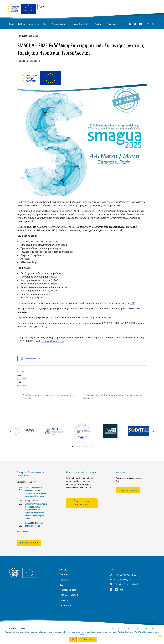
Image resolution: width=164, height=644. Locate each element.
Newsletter (121, 473)
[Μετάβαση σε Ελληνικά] (153, 24)
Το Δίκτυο (22, 24)
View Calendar (22, 532)
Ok (73, 639)
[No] (160, 636)
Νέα (46, 24)
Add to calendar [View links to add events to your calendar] (31, 359)
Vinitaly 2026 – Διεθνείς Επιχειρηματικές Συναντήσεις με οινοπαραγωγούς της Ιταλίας (35, 493)
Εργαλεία (99, 24)
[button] (11, 431)
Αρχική (12, 24)
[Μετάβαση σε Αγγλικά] (148, 24)
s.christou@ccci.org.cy (53, 341)
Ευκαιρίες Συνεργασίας (81, 24)
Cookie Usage (87, 639)
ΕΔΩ (132, 303)
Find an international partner (81, 473)
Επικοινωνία (112, 24)
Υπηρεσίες (34, 24)
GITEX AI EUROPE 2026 (32, 526)
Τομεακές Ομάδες (60, 24)
